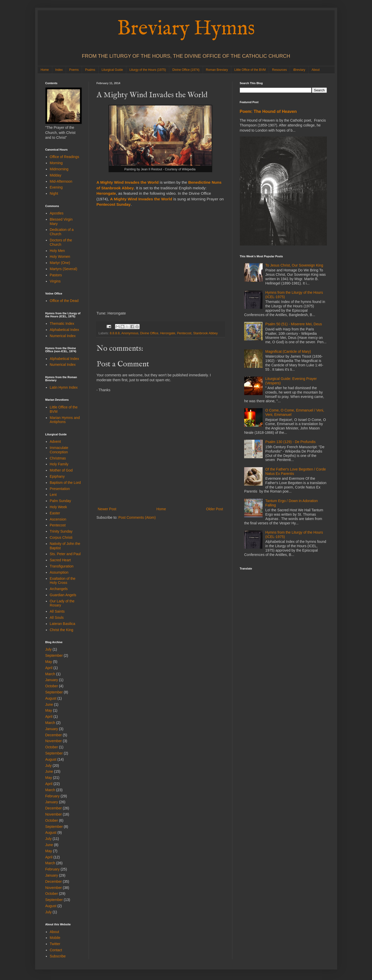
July (49, 649)
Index (59, 70)
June (49, 704)
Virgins (55, 281)
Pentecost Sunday (114, 204)
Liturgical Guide (112, 70)
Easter (55, 513)
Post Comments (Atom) (137, 517)
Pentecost (184, 333)
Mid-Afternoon (61, 181)
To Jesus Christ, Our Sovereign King (294, 265)
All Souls (57, 618)
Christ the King (61, 630)
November (54, 741)
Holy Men (57, 251)
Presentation (60, 489)
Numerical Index (63, 336)
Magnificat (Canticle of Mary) (288, 351)
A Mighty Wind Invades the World (128, 182)
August (51, 698)
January (52, 680)
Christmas (58, 458)
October (52, 686)
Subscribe (58, 956)
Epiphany (57, 476)
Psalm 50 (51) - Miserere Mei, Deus (294, 324)
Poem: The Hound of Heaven (268, 111)
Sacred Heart (60, 560)
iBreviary (299, 70)
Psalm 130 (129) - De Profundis (291, 442)
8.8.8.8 (115, 333)
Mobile (55, 938)
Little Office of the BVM (250, 70)
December (54, 735)
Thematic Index (62, 324)
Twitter (55, 944)
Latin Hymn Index (64, 387)
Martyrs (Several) (63, 269)
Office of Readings (64, 157)
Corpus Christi (61, 537)
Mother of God (61, 470)
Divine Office (149, 333)
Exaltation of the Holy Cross (63, 581)
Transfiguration (62, 566)
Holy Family (59, 464)
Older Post (214, 509)
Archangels (59, 589)
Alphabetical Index (64, 330)
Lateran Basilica (63, 624)
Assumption (59, 572)
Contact (56, 950)
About (316, 70)
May (49, 662)
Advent (55, 442)
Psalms (90, 70)
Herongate (168, 333)
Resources (279, 70)
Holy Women (60, 257)
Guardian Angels (63, 595)
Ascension (58, 519)
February (53, 796)
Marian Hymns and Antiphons (65, 420)
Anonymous (130, 333)
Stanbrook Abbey (205, 333)
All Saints (57, 611)
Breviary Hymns (186, 29)
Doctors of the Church (61, 242)
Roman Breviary (217, 70)
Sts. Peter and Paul (65, 554)
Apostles (57, 213)
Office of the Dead (64, 301)
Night (54, 193)
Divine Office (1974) (186, 70)
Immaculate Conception (59, 450)
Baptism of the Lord (65, 483)
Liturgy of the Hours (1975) (148, 70)
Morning (56, 163)
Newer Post (107, 509)
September (54, 655)
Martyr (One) (60, 263)
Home (45, 70)
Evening (56, 187)
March (50, 674)
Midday (55, 175)
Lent (53, 495)
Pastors (56, 275)
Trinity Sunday (61, 531)
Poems (74, 70)
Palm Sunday (60, 501)
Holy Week (58, 507)
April (49, 668)
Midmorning (59, 169)
